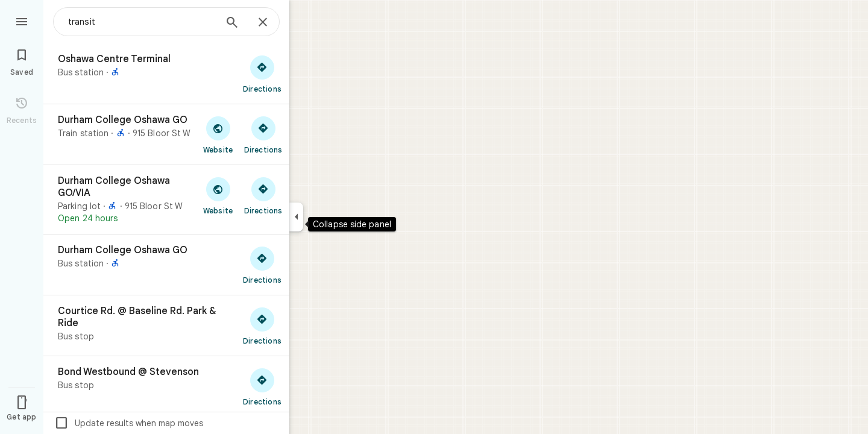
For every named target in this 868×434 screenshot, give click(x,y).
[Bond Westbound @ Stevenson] (166, 386)
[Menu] (22, 20)
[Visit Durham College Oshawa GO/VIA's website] (218, 195)
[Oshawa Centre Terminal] (166, 74)
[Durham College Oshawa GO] (166, 134)
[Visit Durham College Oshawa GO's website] (218, 134)
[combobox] (142, 22)
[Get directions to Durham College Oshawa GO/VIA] (263, 195)
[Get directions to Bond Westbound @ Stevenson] (262, 386)
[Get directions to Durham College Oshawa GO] (263, 134)
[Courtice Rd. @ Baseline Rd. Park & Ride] (166, 325)
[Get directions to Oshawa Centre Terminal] (262, 74)
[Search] (232, 24)
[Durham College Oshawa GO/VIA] (166, 200)
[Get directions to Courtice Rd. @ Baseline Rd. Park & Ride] (262, 325)
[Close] (263, 23)
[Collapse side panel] (296, 217)
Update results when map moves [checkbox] (129, 423)
